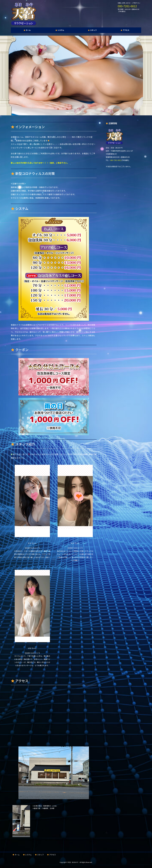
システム (27, 855)
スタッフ (39, 855)
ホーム (16, 855)
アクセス (51, 855)
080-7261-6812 (127, 6)
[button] (11, 75)
